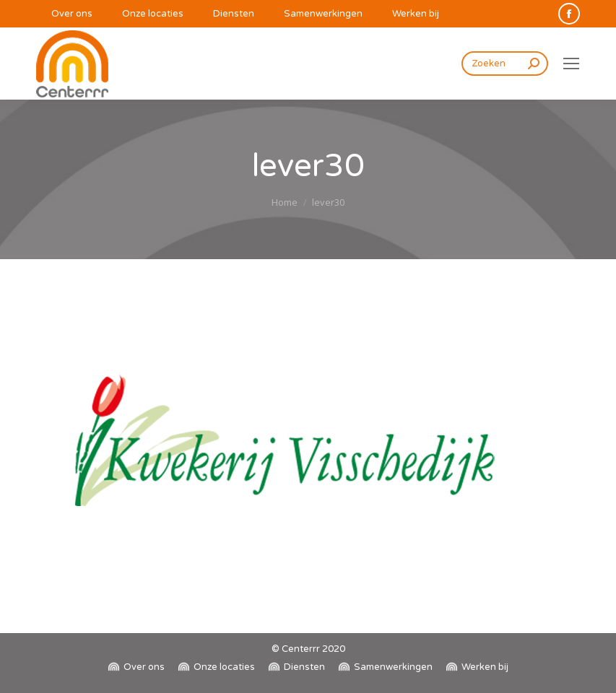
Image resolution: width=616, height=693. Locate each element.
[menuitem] (64, 14)
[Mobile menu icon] (571, 64)
